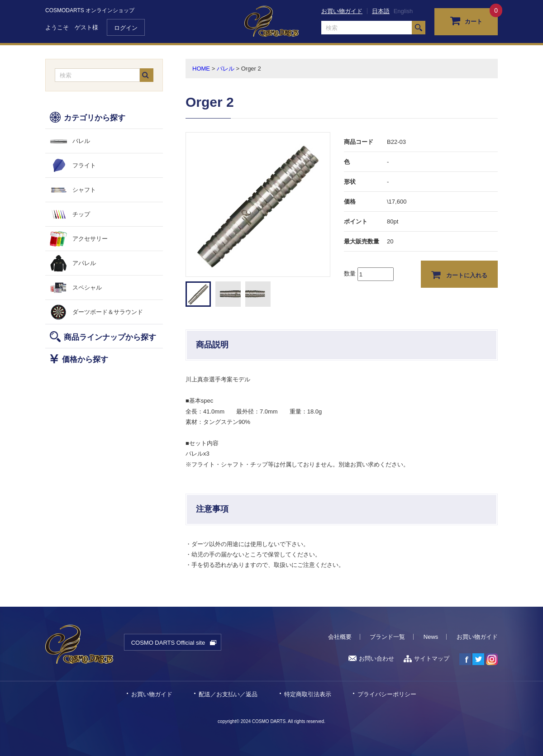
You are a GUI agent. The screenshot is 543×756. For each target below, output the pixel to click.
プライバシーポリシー (387, 694)
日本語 (381, 11)
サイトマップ (426, 659)
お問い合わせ (371, 659)
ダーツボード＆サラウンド (108, 312)
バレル (81, 141)
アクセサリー (90, 239)
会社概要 (340, 637)
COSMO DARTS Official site (168, 643)
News (431, 637)
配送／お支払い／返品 (228, 694)
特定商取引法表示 (308, 694)
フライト (84, 165)
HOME (201, 69)
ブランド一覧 (387, 637)
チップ (81, 214)
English (403, 11)
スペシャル (87, 288)
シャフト (84, 190)
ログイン (126, 28)
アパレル (84, 263)
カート (466, 20)
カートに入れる (460, 275)
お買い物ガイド (342, 11)
